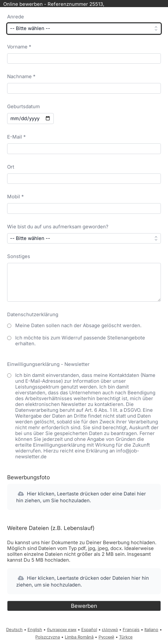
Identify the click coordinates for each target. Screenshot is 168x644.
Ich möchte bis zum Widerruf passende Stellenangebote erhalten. (80, 341)
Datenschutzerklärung (33, 314)
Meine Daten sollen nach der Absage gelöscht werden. (78, 325)
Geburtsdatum (23, 106)
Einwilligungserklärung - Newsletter (48, 364)
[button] (84, 497)
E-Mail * (17, 137)
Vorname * (19, 47)
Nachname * (21, 76)
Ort (11, 167)
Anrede (16, 17)
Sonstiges (19, 256)
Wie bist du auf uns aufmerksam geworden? (58, 227)
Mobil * (16, 197)
